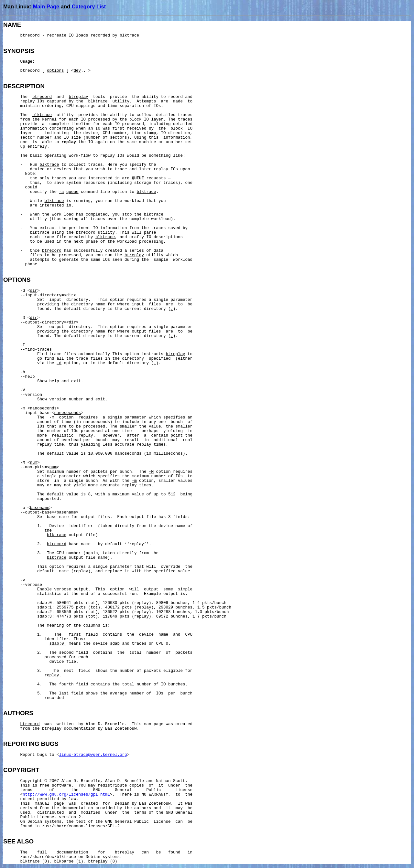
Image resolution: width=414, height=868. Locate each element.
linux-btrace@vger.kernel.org (93, 755)
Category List (89, 6)
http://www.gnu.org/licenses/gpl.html (66, 795)
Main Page (46, 6)
